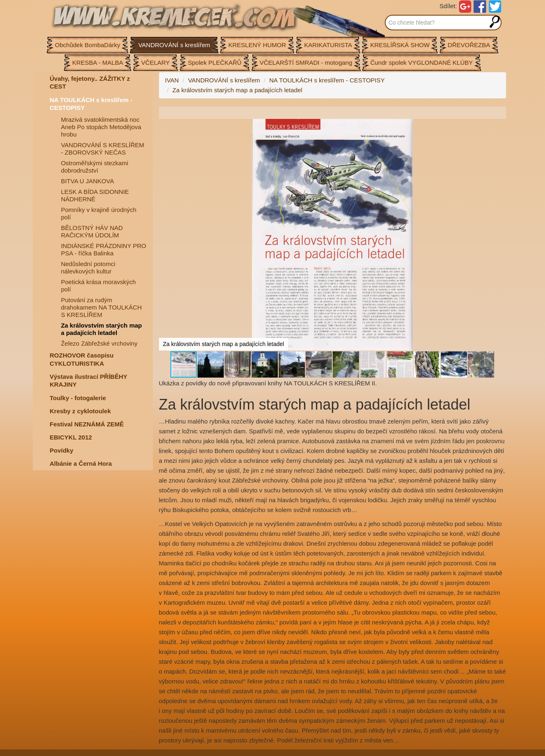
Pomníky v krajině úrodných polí (99, 213)
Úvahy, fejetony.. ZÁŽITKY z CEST (90, 83)
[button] (499, 126)
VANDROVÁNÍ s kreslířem (224, 80)
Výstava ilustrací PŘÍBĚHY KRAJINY (88, 381)
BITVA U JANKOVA (87, 181)
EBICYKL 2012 (71, 437)
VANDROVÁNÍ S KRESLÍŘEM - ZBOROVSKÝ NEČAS (103, 149)
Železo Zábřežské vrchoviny (99, 343)
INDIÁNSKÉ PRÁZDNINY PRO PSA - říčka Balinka (104, 249)
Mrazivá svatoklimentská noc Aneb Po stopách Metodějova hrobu (101, 127)
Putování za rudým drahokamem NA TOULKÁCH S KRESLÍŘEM (101, 307)
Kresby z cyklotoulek (80, 411)
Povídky (61, 450)
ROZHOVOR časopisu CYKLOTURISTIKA (82, 359)
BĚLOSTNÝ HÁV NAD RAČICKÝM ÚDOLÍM (92, 231)
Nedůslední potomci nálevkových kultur (88, 268)
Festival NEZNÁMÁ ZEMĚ (87, 424)
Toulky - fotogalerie (78, 398)
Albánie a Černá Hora (81, 463)
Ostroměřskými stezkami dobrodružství (95, 167)
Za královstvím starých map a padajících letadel (102, 329)
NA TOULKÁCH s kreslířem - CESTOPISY (91, 104)
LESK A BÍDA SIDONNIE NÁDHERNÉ (95, 195)
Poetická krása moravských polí (99, 286)
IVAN (172, 80)
